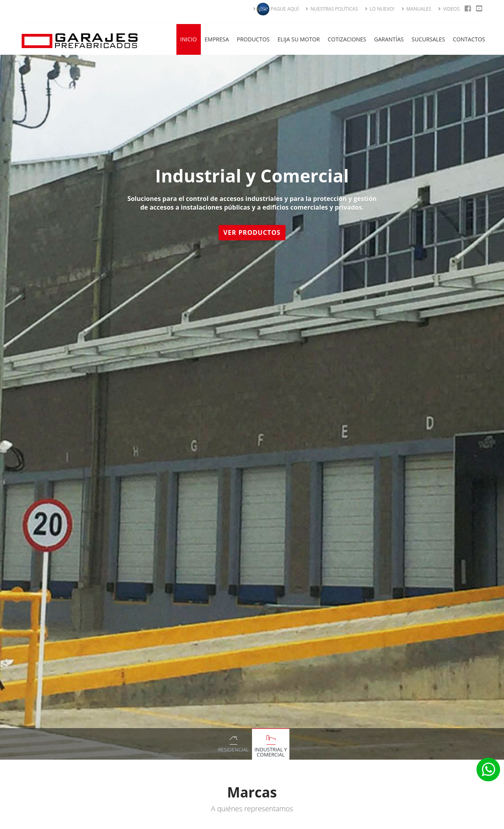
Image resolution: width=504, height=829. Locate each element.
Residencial (233, 749)
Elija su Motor (299, 39)
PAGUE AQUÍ (276, 9)
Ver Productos (253, 232)
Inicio (189, 39)
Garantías (389, 39)
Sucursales (428, 39)
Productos (253, 39)
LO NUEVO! (380, 9)
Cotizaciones (347, 39)
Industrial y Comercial (271, 752)
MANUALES (416, 9)
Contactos (469, 39)
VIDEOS (449, 9)
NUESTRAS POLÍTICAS (332, 9)
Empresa (217, 39)
